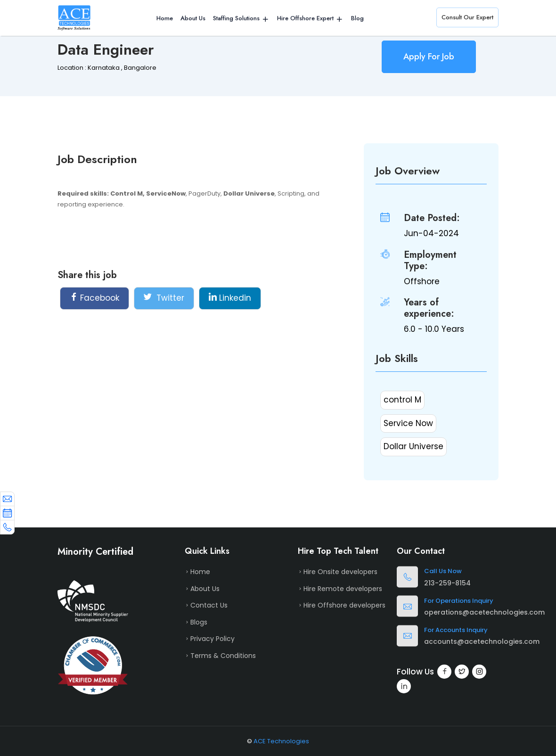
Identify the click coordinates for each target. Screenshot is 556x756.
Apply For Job (429, 57)
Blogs (199, 622)
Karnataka (104, 68)
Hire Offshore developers (344, 605)
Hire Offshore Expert (305, 18)
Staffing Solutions (236, 18)
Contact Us (209, 605)
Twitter (164, 298)
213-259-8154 (447, 583)
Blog (357, 18)
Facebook (94, 298)
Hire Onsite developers (340, 572)
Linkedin (230, 298)
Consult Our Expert (467, 17)
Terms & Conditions (223, 656)
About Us (193, 18)
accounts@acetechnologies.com (482, 641)
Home (165, 18)
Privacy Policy (213, 639)
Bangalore (140, 68)
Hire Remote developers (343, 589)
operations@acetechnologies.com (484, 612)
